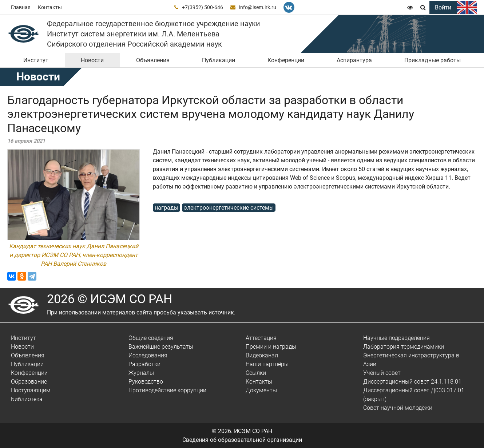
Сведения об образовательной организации (242, 440)
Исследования (148, 355)
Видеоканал (262, 355)
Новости (92, 60)
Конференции (286, 60)
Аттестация (261, 338)
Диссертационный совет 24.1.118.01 (412, 382)
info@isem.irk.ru (258, 7)
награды (166, 208)
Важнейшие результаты (161, 347)
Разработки (144, 364)
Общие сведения (151, 338)
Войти (443, 7)
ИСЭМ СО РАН (253, 431)
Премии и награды (271, 347)
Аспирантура (354, 60)
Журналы (141, 373)
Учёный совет (382, 373)
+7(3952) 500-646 (203, 7)
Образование (29, 382)
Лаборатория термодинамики (404, 347)
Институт (36, 60)
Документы (261, 390)
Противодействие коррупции (167, 390)
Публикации (219, 60)
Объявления (153, 60)
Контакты (50, 7)
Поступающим (31, 390)
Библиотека (27, 399)
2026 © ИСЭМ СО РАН (110, 299)
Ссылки (256, 373)
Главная (21, 7)
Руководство (146, 382)
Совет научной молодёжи (398, 408)
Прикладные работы (433, 60)
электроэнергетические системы (229, 208)
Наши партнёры (267, 364)
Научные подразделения (396, 338)
